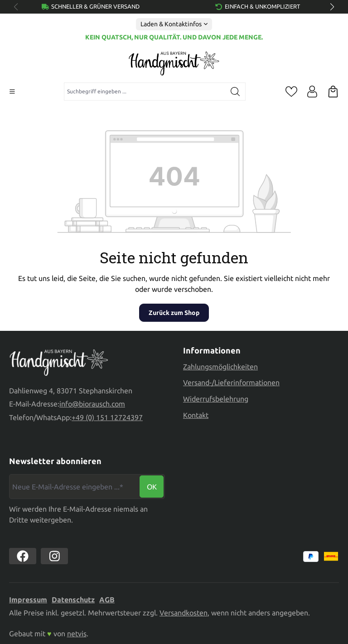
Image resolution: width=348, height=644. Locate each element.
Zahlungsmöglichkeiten (220, 367)
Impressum (28, 600)
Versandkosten (184, 613)
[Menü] (12, 92)
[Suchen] (235, 92)
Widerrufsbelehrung (216, 399)
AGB (107, 600)
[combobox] (145, 92)
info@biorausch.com (92, 404)
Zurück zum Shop (174, 313)
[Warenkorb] (333, 92)
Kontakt (196, 415)
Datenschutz (73, 600)
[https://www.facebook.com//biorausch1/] (23, 556)
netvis (77, 634)
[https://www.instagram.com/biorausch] (54, 556)
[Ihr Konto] (312, 92)
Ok (152, 487)
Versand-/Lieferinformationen (231, 383)
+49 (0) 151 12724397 (107, 417)
